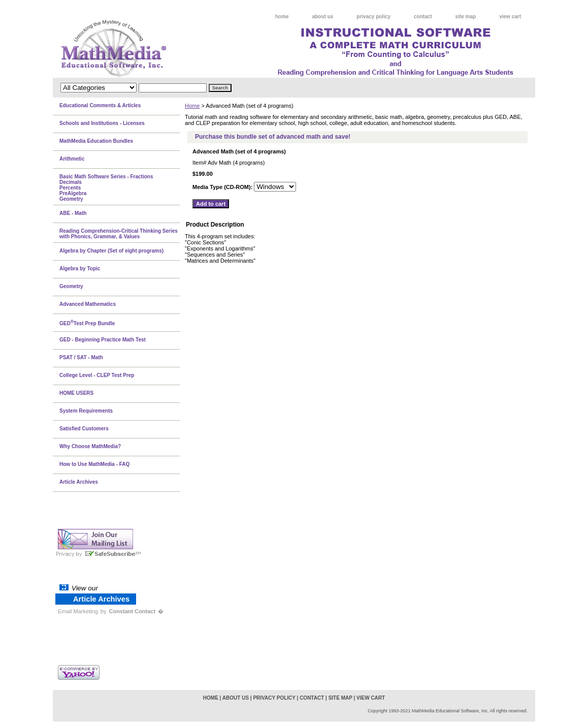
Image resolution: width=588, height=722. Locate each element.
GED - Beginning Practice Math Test (103, 340)
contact (423, 17)
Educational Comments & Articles (100, 105)
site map (466, 17)
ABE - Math (73, 213)
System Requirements (86, 411)
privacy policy (373, 17)
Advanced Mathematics (88, 304)
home (282, 17)
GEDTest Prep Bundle (87, 323)
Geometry (71, 286)
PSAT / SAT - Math (81, 357)
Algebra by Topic (80, 269)
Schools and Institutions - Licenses (102, 123)
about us (323, 17)
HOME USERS (76, 393)
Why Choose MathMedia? (90, 446)
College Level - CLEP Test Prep (97, 375)
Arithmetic (72, 159)
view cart (510, 17)
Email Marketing (78, 611)
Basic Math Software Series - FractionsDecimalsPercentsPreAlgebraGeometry (106, 188)
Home (192, 106)
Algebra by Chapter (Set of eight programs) (111, 251)
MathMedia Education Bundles (96, 141)
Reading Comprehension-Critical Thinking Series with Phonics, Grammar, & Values (119, 234)
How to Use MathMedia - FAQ (94, 464)
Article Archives (79, 482)
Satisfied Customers (84, 429)
